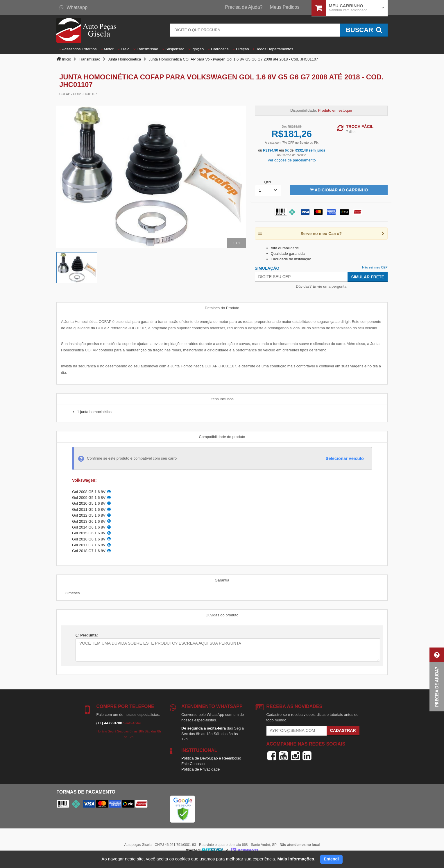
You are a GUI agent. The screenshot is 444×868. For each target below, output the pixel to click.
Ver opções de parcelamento (292, 160)
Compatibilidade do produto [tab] (222, 437)
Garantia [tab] (222, 580)
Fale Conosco (193, 764)
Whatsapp (74, 7)
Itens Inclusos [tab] (222, 399)
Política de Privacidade (200, 769)
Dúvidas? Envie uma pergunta (321, 286)
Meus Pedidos (285, 7)
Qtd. (268, 182)
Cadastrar (343, 730)
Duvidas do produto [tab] (222, 615)
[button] (437, 680)
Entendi (331, 859)
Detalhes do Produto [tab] (222, 308)
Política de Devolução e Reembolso (211, 758)
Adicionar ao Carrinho (339, 190)
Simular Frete (368, 277)
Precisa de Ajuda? (244, 7)
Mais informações (296, 859)
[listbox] (268, 191)
